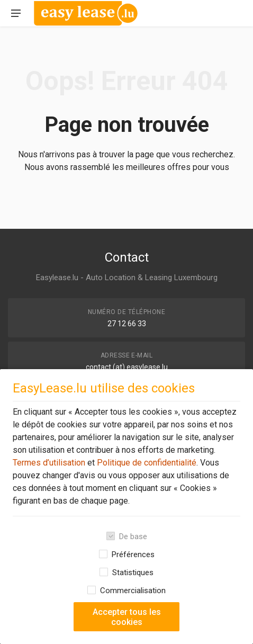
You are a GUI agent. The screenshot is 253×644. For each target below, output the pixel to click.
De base (133, 536)
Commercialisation (133, 591)
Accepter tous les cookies (127, 617)
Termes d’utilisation (49, 463)
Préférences (133, 554)
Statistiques (133, 573)
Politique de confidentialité (146, 463)
